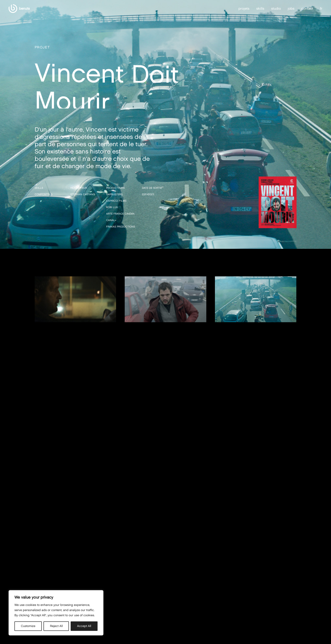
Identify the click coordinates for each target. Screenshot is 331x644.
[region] (56, 613)
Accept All (84, 626)
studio (276, 9)
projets (244, 9)
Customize (28, 626)
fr (321, 9)
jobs (291, 9)
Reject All (56, 626)
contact (307, 9)
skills (260, 9)
